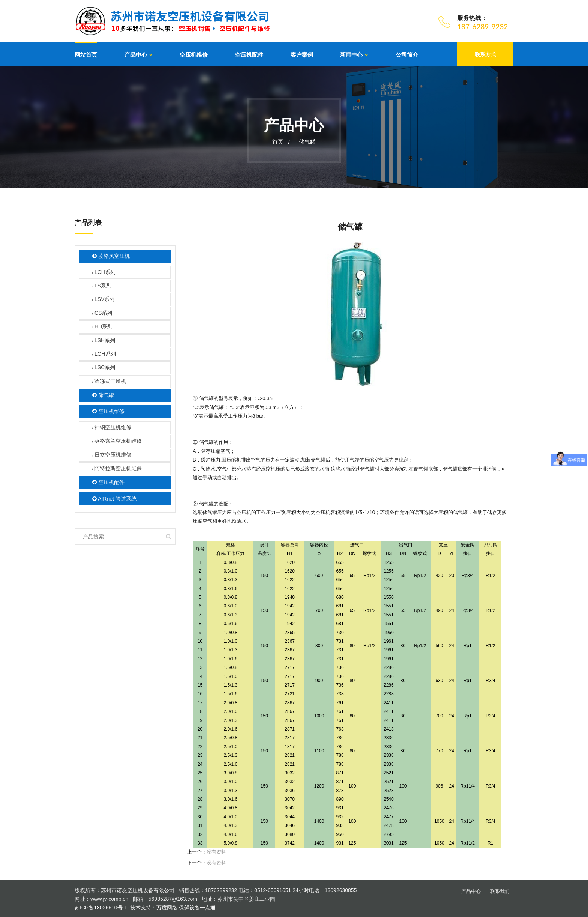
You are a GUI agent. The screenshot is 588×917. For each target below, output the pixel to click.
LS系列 (102, 286)
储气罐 (307, 142)
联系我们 (500, 891)
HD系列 (102, 327)
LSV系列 (103, 300)
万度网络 (167, 908)
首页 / (281, 142)
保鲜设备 (189, 908)
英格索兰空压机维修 (117, 442)
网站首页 (86, 55)
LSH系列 (103, 341)
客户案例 (302, 55)
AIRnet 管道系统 (114, 499)
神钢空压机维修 (112, 428)
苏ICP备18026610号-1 (101, 908)
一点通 (208, 908)
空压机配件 (249, 55)
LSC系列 (103, 368)
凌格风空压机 (111, 256)
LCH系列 (104, 273)
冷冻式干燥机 (109, 382)
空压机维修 (194, 55)
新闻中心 (351, 55)
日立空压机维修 (112, 455)
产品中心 (136, 55)
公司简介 (407, 55)
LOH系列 (104, 354)
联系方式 (485, 54)
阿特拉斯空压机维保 (117, 469)
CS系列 (102, 313)
